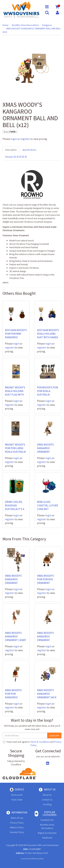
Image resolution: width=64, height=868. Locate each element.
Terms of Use (17, 818)
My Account (17, 795)
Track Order (17, 800)
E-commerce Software (29, 859)
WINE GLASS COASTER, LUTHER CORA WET (47, 505)
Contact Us (47, 800)
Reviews (16, 157)
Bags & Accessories (47, 833)
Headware (47, 838)
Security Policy (17, 832)
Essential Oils (47, 820)
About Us (47, 795)
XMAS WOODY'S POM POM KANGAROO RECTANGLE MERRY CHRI (16, 697)
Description (11, 150)
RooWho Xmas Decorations (47, 826)
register (25, 139)
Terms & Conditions (40, 742)
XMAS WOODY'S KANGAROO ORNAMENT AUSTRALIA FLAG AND (14, 583)
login (14, 139)
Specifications (29, 150)
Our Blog (47, 804)
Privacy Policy (17, 823)
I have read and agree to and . (32, 743)
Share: (10, 132)
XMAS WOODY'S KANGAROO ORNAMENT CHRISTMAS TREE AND (47, 452)
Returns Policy (17, 827)
